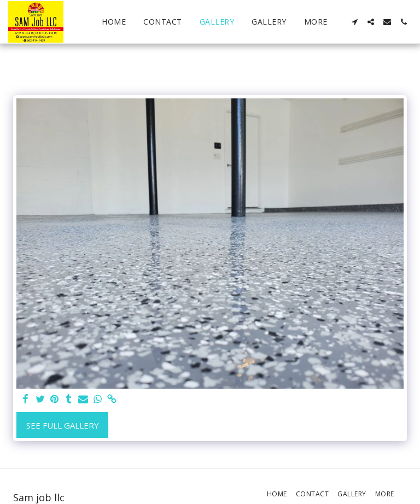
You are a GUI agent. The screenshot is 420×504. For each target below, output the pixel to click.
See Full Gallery (63, 425)
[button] (354, 22)
